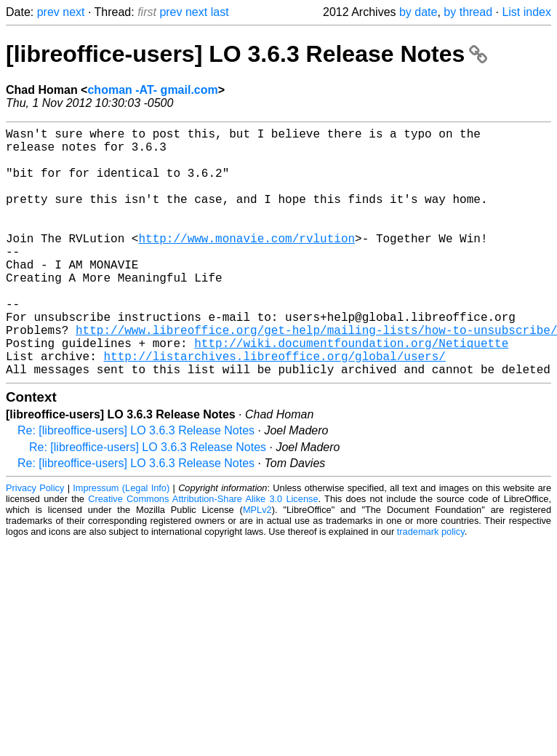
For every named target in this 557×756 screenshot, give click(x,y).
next (73, 12)
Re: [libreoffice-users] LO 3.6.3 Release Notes (136, 486)
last (220, 12)
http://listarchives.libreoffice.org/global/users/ (274, 408)
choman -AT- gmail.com (152, 90)
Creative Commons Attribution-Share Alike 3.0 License (203, 554)
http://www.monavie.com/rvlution (247, 264)
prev (48, 12)
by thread (468, 12)
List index (526, 12)
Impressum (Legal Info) (121, 543)
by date (418, 12)
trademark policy (431, 587)
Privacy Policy (35, 543)
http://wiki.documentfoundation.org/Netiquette (351, 392)
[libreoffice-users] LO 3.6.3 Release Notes (247, 54)
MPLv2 (257, 565)
